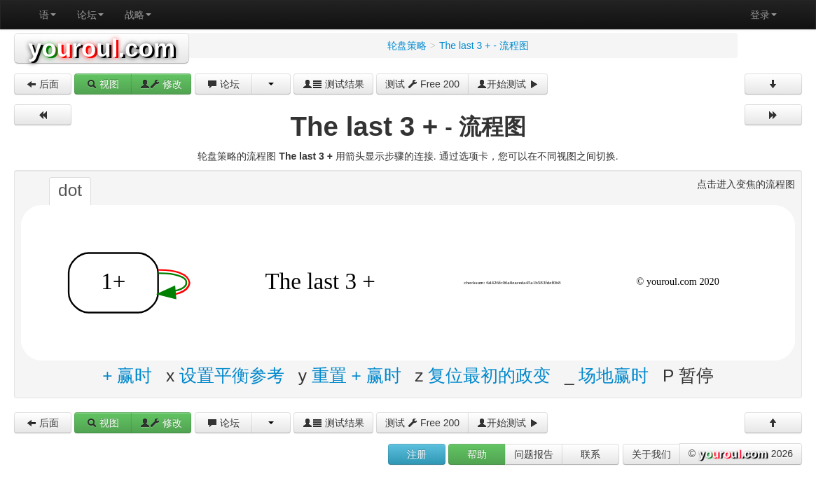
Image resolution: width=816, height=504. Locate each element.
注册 (417, 454)
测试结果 (333, 84)
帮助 (477, 454)
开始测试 (508, 84)
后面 (43, 84)
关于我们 (651, 454)
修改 (161, 84)
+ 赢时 (127, 376)
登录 (763, 15)
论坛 (90, 15)
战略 (138, 15)
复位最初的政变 (489, 376)
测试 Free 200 (422, 84)
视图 (103, 84)
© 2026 (741, 454)
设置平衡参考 (232, 376)
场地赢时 (614, 376)
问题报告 (534, 454)
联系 (590, 454)
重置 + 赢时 (357, 376)
